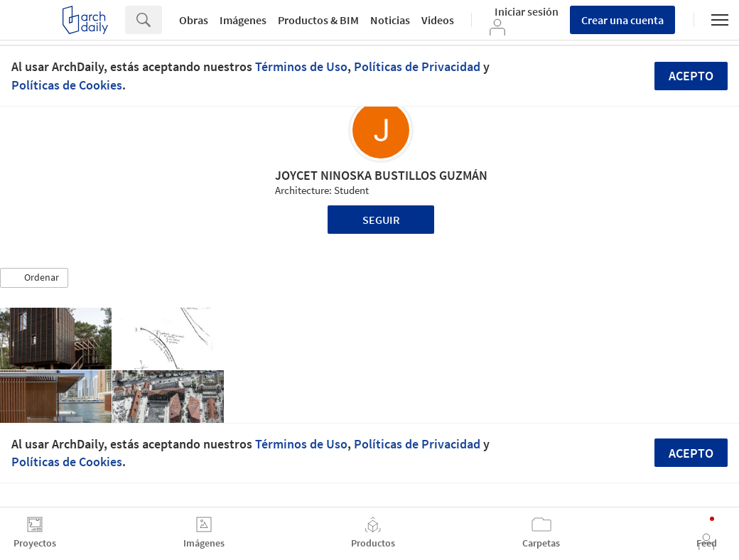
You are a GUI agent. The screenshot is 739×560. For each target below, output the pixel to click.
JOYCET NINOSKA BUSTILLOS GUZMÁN (381, 175)
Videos (438, 20)
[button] (34, 278)
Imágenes (243, 20)
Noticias (390, 20)
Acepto (691, 76)
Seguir (381, 220)
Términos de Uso (301, 66)
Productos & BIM (318, 20)
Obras (194, 20)
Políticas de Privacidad (417, 66)
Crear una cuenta (622, 20)
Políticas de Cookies (67, 85)
